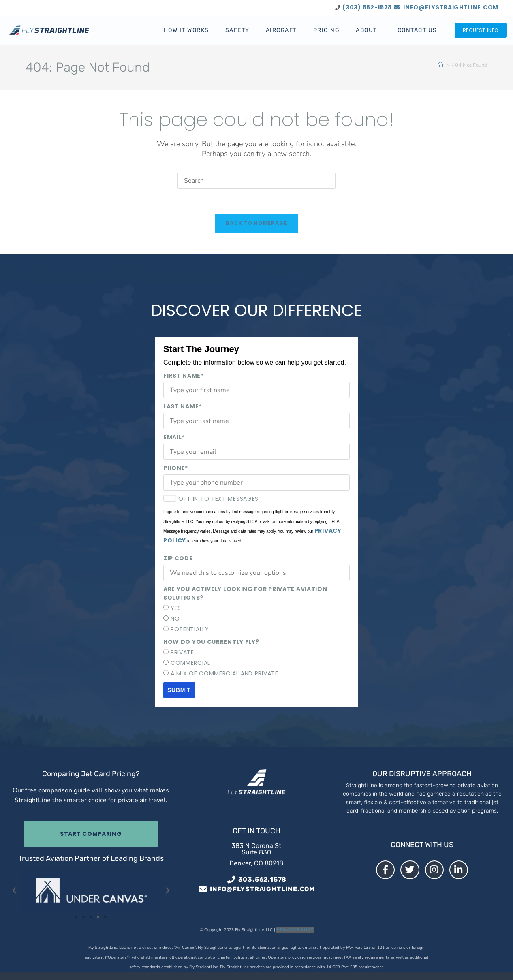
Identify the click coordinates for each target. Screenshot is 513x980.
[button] (14, 890)
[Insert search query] (256, 181)
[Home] (441, 65)
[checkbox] (256, 619)
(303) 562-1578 (367, 7)
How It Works (186, 30)
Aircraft (281, 30)
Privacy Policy (295, 930)
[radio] (256, 608)
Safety (237, 30)
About (369, 30)
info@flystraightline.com (446, 7)
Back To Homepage (256, 223)
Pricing (327, 30)
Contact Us (417, 30)
